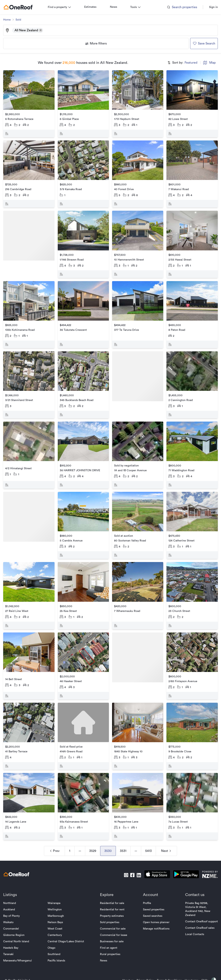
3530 (108, 838)
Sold (22, 20)
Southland (56, 941)
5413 (148, 838)
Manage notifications (155, 915)
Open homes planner (155, 909)
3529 (93, 838)
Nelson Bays (57, 909)
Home (10, 20)
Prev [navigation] (54, 838)
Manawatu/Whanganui (21, 947)
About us (125, 967)
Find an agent (109, 935)
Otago (53, 935)
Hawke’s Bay (14, 935)
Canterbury (56, 922)
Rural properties (110, 941)
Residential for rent (112, 896)
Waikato (12, 909)
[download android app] (183, 862)
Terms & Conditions (166, 967)
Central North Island (19, 928)
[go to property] (31, 103)
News (117, 7)
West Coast (57, 915)
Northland (13, 890)
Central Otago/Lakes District (67, 928)
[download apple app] (154, 862)
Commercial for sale (113, 915)
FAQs (202, 967)
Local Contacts (191, 921)
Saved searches (151, 903)
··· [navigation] (80, 838)
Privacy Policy (142, 967)
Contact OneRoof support (198, 908)
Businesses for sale (112, 928)
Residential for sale (112, 890)
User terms (188, 967)
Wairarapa (56, 890)
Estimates (93, 7)
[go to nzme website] (207, 862)
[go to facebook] (129, 862)
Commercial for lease (114, 922)
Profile (145, 890)
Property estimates (112, 903)
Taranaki (12, 941)
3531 (123, 838)
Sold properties (110, 909)
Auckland (12, 896)
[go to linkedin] (136, 862)
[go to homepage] (21, 7)
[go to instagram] (123, 862)
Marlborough (57, 903)
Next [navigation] (166, 838)
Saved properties (152, 896)
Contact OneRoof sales (197, 915)
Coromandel (14, 915)
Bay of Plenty (15, 903)
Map (206, 63)
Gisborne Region (17, 922)
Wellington (56, 896)
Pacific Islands (58, 947)
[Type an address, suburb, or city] (130, 30)
